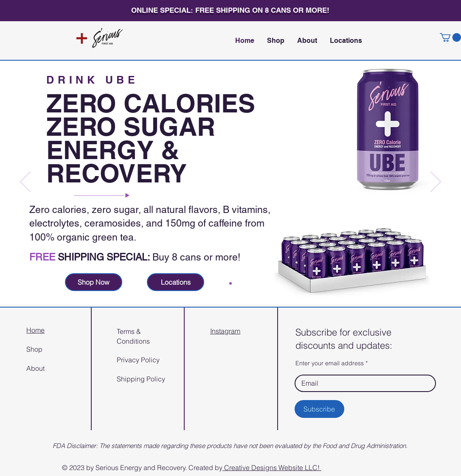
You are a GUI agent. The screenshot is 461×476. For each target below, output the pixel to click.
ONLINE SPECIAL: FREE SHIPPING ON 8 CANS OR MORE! (230, 10)
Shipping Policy (141, 379)
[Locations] (176, 282)
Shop (34, 349)
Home (35, 330)
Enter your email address (330, 363)
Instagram (225, 331)
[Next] (436, 182)
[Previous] (25, 182)
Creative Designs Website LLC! (272, 468)
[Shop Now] (94, 282)
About (35, 368)
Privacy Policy (138, 360)
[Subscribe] (319, 409)
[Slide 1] (231, 283)
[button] (450, 37)
